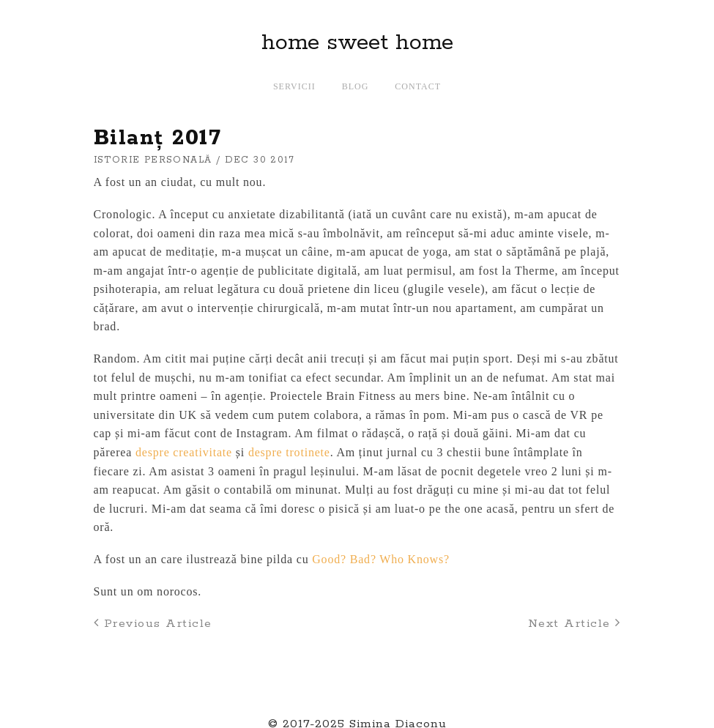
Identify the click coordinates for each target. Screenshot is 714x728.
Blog (356, 86)
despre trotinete (289, 452)
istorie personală (153, 160)
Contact (418, 86)
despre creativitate (184, 452)
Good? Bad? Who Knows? (381, 559)
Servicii (294, 86)
